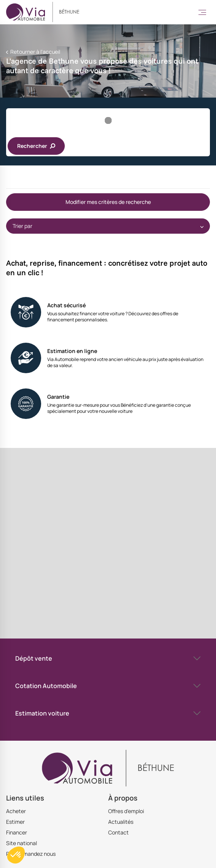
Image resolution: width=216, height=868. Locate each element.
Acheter (16, 811)
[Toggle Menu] (202, 12)
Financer (17, 832)
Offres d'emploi (126, 811)
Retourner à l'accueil (35, 52)
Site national (22, 843)
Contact (118, 832)
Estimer (15, 822)
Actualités (121, 822)
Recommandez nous (31, 854)
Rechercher (36, 146)
